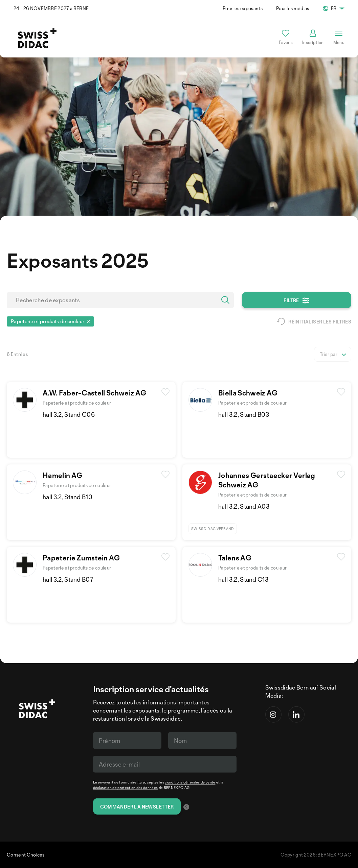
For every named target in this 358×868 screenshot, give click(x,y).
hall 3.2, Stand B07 (68, 579)
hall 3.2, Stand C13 (243, 579)
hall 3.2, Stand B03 (244, 414)
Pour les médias (293, 8)
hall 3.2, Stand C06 (69, 414)
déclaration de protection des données (126, 788)
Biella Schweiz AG (248, 393)
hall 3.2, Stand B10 (68, 497)
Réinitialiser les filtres (314, 321)
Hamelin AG (62, 475)
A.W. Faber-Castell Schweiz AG (94, 393)
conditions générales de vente (190, 782)
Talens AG (235, 558)
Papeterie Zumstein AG (81, 558)
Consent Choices (26, 855)
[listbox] (333, 354)
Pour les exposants (243, 8)
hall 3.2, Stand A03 (244, 506)
